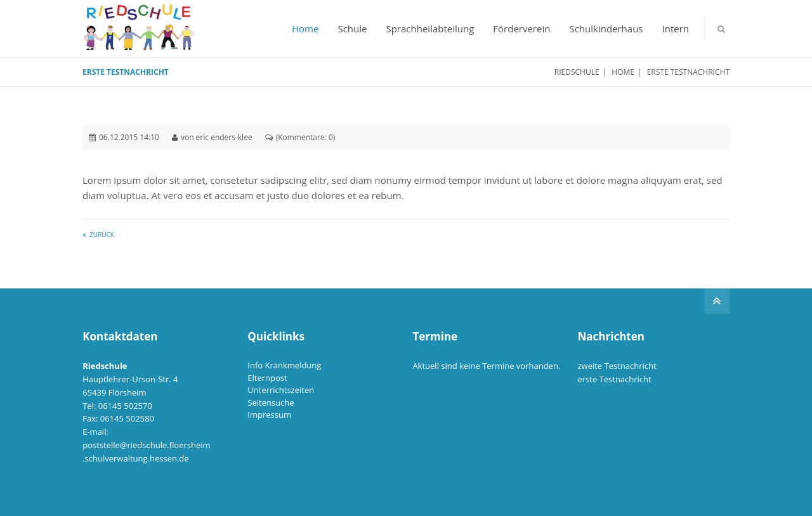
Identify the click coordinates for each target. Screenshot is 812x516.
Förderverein (521, 29)
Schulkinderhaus (606, 29)
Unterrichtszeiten (281, 390)
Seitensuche (271, 403)
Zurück (102, 235)
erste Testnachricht (614, 379)
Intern (676, 29)
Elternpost (267, 378)
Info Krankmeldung (284, 365)
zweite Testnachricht (617, 366)
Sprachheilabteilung (430, 29)
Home (305, 29)
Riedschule (577, 72)
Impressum (269, 415)
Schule (352, 29)
